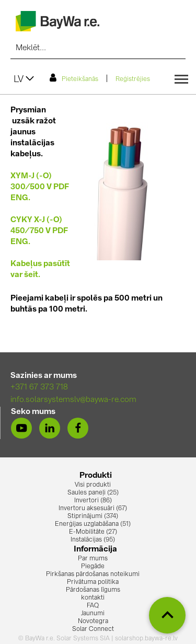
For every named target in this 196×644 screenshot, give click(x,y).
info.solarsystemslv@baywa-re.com (73, 400)
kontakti (93, 598)
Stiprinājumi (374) (93, 516)
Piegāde (93, 567)
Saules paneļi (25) (93, 493)
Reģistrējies (133, 79)
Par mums (93, 559)
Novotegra (93, 622)
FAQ (93, 606)
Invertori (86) (93, 501)
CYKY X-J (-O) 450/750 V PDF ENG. (39, 231)
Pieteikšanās (74, 78)
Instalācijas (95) (93, 540)
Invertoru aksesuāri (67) (93, 509)
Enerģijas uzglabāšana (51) (93, 524)
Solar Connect (93, 629)
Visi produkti (93, 485)
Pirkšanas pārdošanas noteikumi (93, 574)
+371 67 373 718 (39, 388)
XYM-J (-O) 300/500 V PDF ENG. (40, 187)
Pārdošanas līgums (93, 590)
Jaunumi (93, 614)
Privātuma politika (93, 582)
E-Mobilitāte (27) (93, 532)
